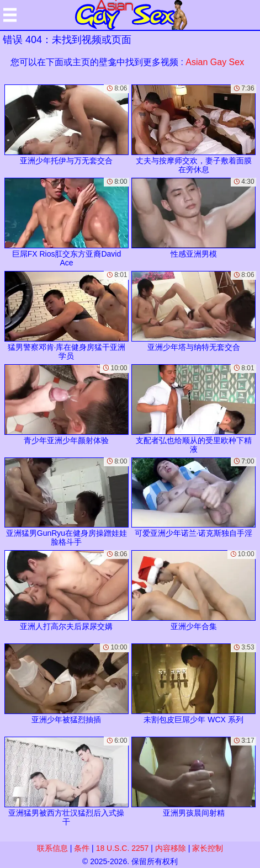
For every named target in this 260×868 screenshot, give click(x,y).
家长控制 (208, 848)
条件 (82, 848)
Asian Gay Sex (215, 62)
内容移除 (171, 848)
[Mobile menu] (10, 15)
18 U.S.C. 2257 (123, 848)
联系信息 (52, 848)
